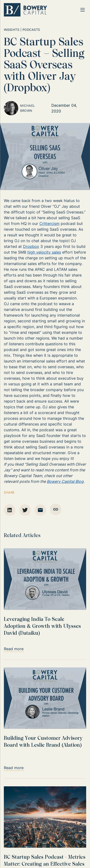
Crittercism (49, 224)
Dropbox (31, 246)
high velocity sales (44, 252)
